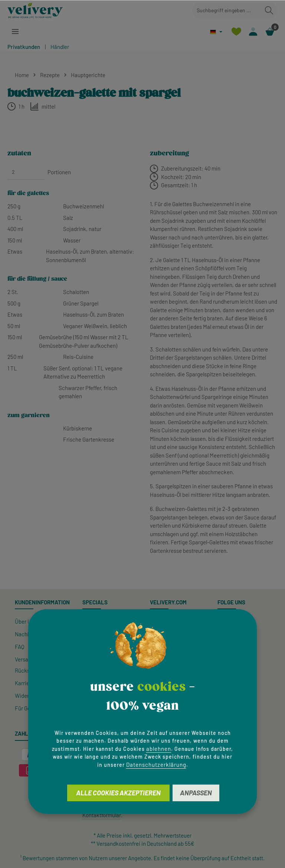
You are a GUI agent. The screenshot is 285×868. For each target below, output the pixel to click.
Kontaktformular (102, 815)
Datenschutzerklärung (156, 765)
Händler (60, 47)
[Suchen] (269, 11)
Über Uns (26, 621)
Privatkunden (24, 47)
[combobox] (227, 11)
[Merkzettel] (235, 32)
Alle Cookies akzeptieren (118, 793)
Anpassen (196, 793)
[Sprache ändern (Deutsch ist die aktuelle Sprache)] (215, 32)
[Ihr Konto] (252, 32)
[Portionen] (26, 172)
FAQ (20, 647)
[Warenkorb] (270, 32)
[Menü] (15, 32)
